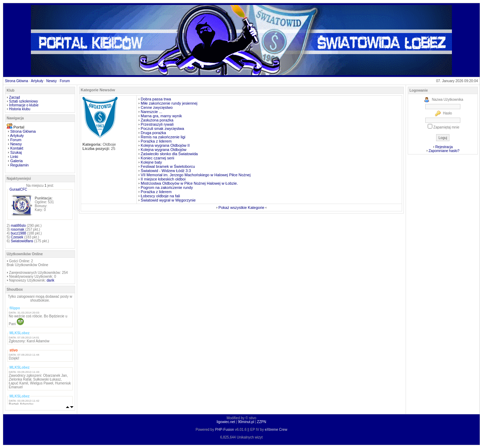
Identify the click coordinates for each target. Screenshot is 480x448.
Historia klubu (20, 109)
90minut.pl (246, 422)
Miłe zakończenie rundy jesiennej (169, 103)
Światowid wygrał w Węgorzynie (168, 200)
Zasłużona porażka (157, 120)
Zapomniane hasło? (444, 151)
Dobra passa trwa (156, 99)
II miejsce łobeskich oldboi (163, 179)
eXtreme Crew (276, 430)
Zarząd (15, 97)
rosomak (18, 229)
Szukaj (16, 152)
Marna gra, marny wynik (161, 116)
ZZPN (261, 422)
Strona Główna (16, 81)
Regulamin (19, 165)
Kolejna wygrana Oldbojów (164, 150)
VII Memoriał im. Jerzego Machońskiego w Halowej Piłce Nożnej (196, 175)
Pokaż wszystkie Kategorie (242, 207)
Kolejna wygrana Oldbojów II (165, 145)
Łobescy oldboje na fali (160, 196)
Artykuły (37, 81)
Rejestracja (444, 147)
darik (51, 280)
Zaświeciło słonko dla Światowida (169, 154)
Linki (14, 157)
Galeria (16, 161)
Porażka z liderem (156, 141)
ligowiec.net (226, 422)
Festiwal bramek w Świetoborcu (168, 166)
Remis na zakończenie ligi (163, 137)
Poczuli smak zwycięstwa (162, 129)
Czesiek (17, 237)
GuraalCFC (18, 189)
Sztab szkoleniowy (24, 101)
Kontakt (17, 148)
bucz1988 (18, 233)
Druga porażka (153, 133)
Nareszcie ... (151, 112)
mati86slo (18, 226)
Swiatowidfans (22, 241)
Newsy (52, 81)
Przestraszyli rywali (157, 124)
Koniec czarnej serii (157, 158)
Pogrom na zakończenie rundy (167, 187)
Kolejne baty (151, 162)
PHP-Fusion (225, 430)
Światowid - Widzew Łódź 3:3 (166, 171)
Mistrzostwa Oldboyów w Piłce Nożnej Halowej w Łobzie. (189, 183)
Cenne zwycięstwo (157, 107)
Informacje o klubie (24, 105)
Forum (65, 81)
